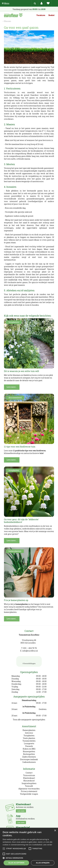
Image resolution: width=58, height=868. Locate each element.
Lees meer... (12, 387)
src (35, 3)
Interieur (29, 733)
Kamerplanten (29, 730)
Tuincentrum (29, 775)
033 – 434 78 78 (30, 648)
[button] (29, 858)
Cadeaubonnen (29, 762)
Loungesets (29, 743)
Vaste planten (29, 738)
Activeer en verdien (25, 808)
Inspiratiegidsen (29, 783)
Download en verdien (25, 819)
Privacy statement (29, 791)
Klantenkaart (29, 778)
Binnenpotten (29, 751)
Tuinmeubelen (29, 741)
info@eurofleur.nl (30, 651)
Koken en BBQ (29, 749)
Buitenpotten (29, 754)
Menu (6, 3)
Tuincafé (29, 786)
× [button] (55, 831)
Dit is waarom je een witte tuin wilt (22, 371)
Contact (29, 773)
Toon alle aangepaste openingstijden (29, 720)
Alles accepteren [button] (16, 863)
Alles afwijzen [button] (43, 863)
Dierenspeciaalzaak (29, 759)
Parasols (29, 746)
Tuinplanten (29, 735)
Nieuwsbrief (29, 781)
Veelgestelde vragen (29, 794)
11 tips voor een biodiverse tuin (20, 447)
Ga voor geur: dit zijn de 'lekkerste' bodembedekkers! (21, 521)
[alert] (29, 848)
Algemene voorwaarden (29, 789)
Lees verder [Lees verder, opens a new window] (48, 845)
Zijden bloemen (29, 757)
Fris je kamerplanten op (16, 600)
